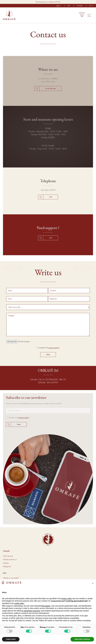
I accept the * (49, 348)
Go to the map (50, 88)
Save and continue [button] (82, 639)
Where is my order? (11, 578)
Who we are (8, 556)
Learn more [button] (11, 639)
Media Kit (7, 567)
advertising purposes (32, 611)
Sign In (59, 6)
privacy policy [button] (67, 599)
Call (51, 197)
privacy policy (54, 348)
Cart (69, 6)
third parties (46, 606)
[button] (93, 583)
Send (19, 424)
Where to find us (10, 560)
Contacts (80, 6)
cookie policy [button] (19, 603)
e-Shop (82, 13)
